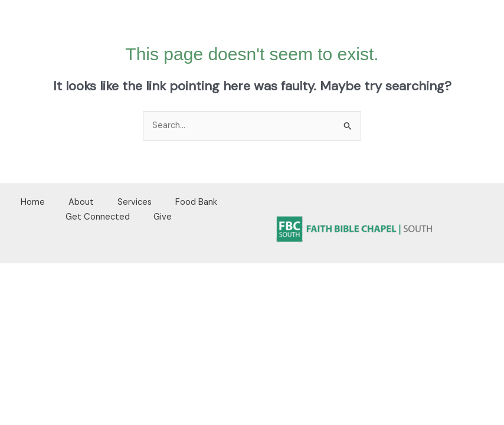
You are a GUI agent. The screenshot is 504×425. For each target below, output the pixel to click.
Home (33, 202)
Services (135, 202)
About (81, 202)
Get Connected (98, 217)
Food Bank (196, 202)
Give (163, 217)
